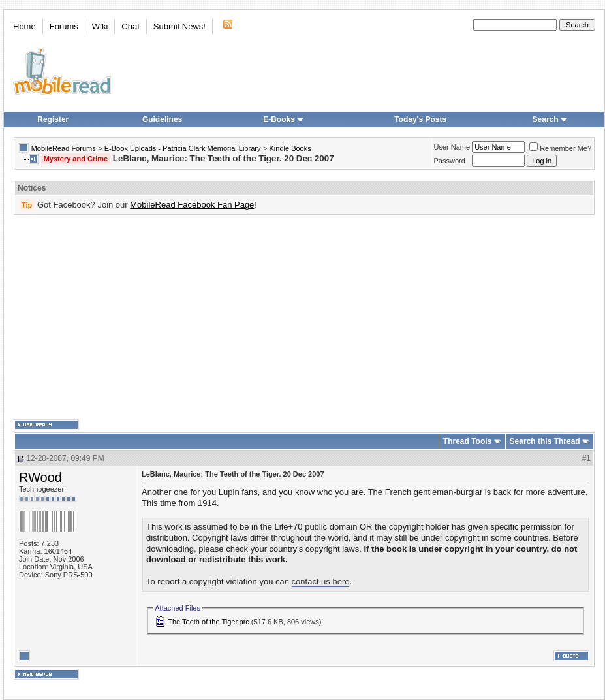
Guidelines (162, 119)
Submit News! (179, 26)
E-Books (284, 119)
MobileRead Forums (64, 148)
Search (550, 119)
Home (24, 26)
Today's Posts (420, 119)
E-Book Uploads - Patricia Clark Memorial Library (183, 148)
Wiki (100, 26)
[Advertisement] (236, 317)
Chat (130, 26)
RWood (40, 477)
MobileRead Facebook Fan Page (192, 205)
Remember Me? (560, 148)
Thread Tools (467, 441)
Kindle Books (290, 148)
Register (53, 119)
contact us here (321, 581)
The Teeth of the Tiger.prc (209, 622)
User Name (452, 147)
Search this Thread (545, 441)
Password (450, 161)
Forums (64, 26)
